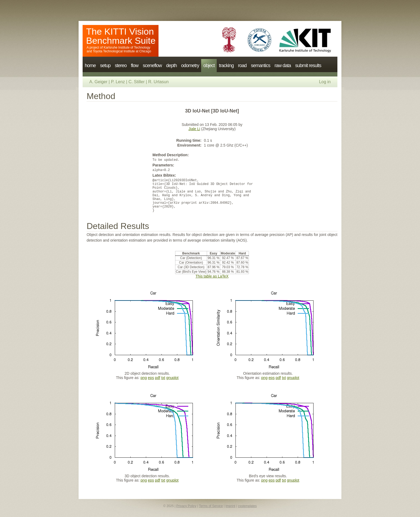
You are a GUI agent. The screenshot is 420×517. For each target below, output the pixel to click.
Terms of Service (211, 506)
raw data (283, 65)
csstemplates (247, 506)
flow (135, 65)
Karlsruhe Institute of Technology (127, 48)
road (242, 65)
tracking (226, 65)
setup (105, 65)
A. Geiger (98, 82)
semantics (260, 65)
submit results (308, 65)
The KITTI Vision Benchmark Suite (121, 36)
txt (163, 378)
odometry (190, 65)
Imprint (231, 506)
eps (151, 378)
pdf (158, 378)
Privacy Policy (186, 506)
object (209, 65)
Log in (325, 82)
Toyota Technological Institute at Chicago (122, 51)
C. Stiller (137, 82)
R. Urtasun (158, 82)
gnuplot (172, 378)
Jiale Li (194, 129)
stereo (121, 65)
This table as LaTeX (212, 276)
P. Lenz (118, 82)
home (90, 65)
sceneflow (152, 65)
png (144, 378)
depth (171, 65)
